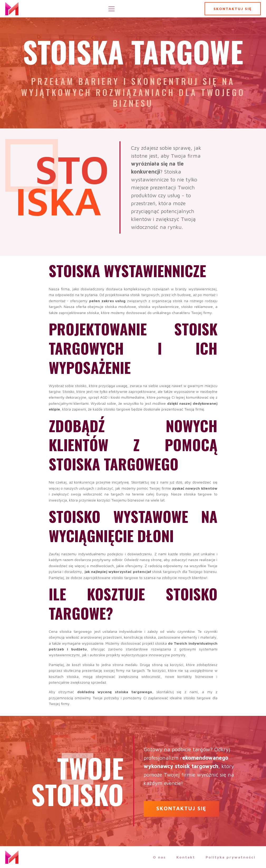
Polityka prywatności (231, 857)
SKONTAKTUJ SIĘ (233, 9)
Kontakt (186, 857)
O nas (159, 857)
